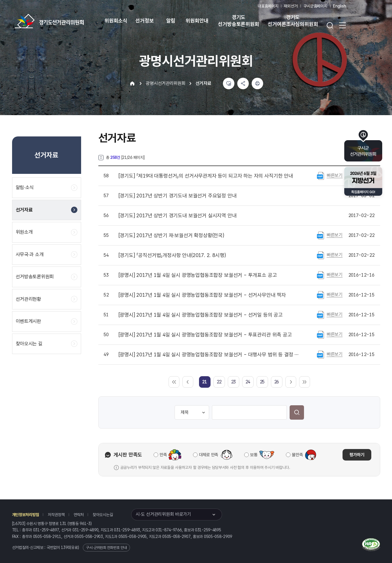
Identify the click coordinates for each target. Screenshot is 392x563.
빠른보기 (335, 175)
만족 (163, 455)
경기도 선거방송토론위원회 (238, 21)
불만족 (297, 455)
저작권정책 (56, 515)
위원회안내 (197, 21)
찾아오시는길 (103, 515)
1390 (65, 547)
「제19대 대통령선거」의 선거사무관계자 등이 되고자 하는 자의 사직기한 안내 (206, 176)
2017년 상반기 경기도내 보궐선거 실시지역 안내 (178, 216)
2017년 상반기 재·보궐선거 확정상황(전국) (171, 235)
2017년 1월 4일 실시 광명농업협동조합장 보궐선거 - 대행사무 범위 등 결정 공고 (210, 355)
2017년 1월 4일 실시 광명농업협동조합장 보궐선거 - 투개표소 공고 (198, 275)
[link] (205, 382)
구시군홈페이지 (315, 6)
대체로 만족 (209, 455)
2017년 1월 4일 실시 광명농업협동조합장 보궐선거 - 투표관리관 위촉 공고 (205, 335)
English (340, 6)
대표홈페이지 (268, 6)
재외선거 (291, 6)
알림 (171, 21)
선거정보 (145, 21)
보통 (254, 455)
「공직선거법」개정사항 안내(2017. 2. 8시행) (172, 255)
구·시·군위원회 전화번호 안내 (106, 548)
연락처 (79, 515)
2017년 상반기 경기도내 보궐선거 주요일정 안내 (178, 196)
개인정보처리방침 (26, 515)
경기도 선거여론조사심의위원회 (293, 21)
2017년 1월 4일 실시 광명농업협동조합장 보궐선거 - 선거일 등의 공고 (201, 315)
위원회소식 (116, 21)
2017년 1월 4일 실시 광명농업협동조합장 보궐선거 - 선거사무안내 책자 (202, 295)
